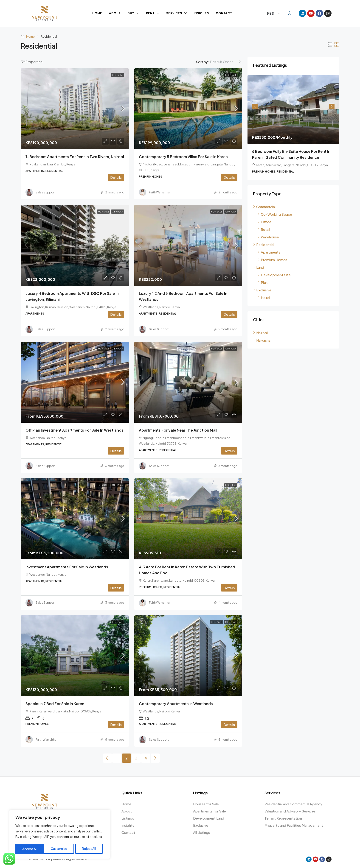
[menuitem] (289, 13)
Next (332, 106)
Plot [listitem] (263, 282)
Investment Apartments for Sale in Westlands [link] (67, 567)
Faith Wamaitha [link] (159, 192)
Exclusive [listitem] (262, 290)
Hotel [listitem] (264, 297)
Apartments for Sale (210, 811)
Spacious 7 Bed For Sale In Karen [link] (55, 704)
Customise (30, 849)
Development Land (209, 818)
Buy (131, 13)
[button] (330, 44)
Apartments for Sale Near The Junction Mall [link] (178, 430)
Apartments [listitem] (269, 252)
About (115, 13)
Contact (224, 13)
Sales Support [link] (45, 192)
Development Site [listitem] (274, 275)
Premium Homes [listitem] (272, 260)
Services (174, 13)
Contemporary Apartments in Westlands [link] (176, 704)
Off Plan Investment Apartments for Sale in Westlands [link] (75, 430)
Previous (255, 106)
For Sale (231, 75)
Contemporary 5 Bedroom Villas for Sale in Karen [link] (183, 157)
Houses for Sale (206, 804)
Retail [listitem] (264, 229)
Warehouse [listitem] (268, 237)
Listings (128, 818)
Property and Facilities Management (294, 825)
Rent (150, 13)
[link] (75, 109)
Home (97, 13)
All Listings (202, 832)
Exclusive (201, 825)
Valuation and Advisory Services (290, 811)
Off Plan (118, 212)
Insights (201, 13)
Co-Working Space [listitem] (275, 214)
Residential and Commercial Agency (293, 804)
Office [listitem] (264, 222)
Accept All (90, 849)
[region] (60, 835)
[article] (293, 128)
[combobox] (225, 62)
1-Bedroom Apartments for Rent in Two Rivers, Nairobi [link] (75, 157)
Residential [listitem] (264, 244)
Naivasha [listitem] (262, 340)
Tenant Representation (283, 818)
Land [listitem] (259, 267)
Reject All (61, 849)
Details (116, 177)
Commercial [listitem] (264, 207)
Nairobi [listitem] (260, 333)
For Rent (118, 75)
